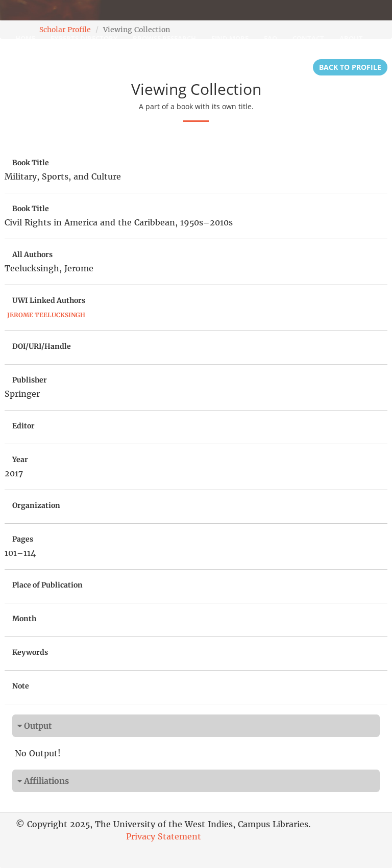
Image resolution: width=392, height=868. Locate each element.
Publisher (30, 380)
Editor (23, 426)
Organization (36, 505)
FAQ (271, 38)
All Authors (32, 254)
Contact (308, 38)
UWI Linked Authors (49, 300)
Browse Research (164, 38)
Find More (230, 38)
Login (26, 64)
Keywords (30, 652)
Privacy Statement (164, 836)
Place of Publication (47, 585)
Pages (23, 539)
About (351, 38)
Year (20, 459)
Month (24, 619)
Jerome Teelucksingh (46, 315)
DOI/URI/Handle (42, 346)
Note (21, 686)
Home (25, 38)
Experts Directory (84, 38)
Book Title (31, 163)
